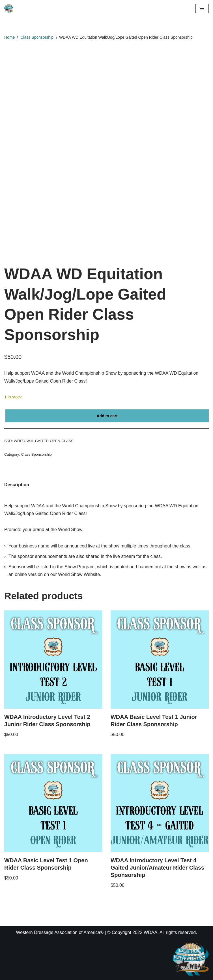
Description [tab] (17, 485)
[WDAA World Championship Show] (9, 8)
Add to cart (107, 416)
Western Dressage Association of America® (60, 932)
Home (9, 37)
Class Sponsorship (37, 37)
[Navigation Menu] (202, 8)
